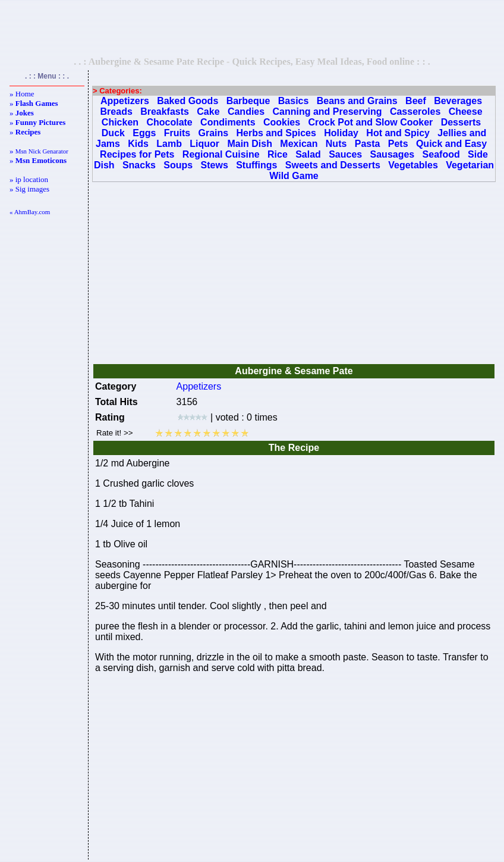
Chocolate (169, 122)
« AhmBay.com (30, 212)
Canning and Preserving (327, 112)
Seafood (441, 154)
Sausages (393, 154)
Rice (278, 154)
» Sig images (29, 189)
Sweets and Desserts (333, 165)
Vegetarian (470, 165)
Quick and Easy (451, 144)
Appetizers (125, 101)
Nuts (336, 144)
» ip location (29, 179)
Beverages (458, 101)
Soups (178, 165)
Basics (294, 101)
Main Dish (250, 144)
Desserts (461, 122)
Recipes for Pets (137, 154)
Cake (208, 112)
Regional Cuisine (221, 154)
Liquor (204, 144)
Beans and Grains (357, 101)
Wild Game (294, 176)
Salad (308, 154)
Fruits (177, 133)
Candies (246, 112)
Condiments (228, 122)
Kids (138, 144)
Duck (113, 133)
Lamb (169, 144)
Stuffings (256, 165)
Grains (214, 133)
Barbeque (248, 101)
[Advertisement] (252, 28)
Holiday (341, 133)
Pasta (368, 144)
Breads (116, 112)
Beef (416, 101)
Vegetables (413, 165)
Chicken (120, 122)
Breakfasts (165, 112)
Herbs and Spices (276, 133)
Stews (215, 165)
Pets (398, 144)
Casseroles (415, 112)
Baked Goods (188, 101)
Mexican (299, 144)
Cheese (466, 112)
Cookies (282, 122)
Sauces (345, 154)
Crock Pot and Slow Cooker (371, 122)
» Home (22, 94)
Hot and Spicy (398, 133)
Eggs (144, 133)
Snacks (139, 165)
